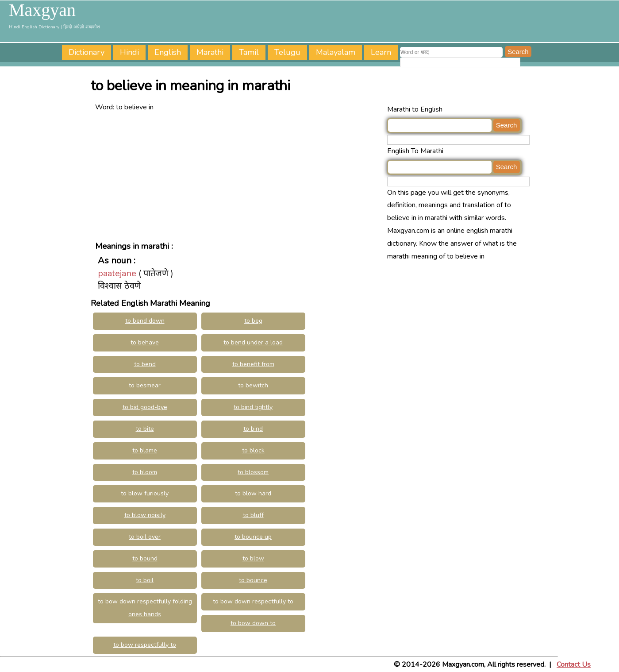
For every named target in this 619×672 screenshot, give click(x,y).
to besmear (145, 385)
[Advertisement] (239, 176)
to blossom (253, 472)
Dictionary (87, 52)
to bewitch (253, 385)
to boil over (145, 537)
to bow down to (253, 623)
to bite (145, 429)
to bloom (145, 472)
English (168, 52)
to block (253, 450)
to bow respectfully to (145, 645)
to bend (145, 364)
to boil (145, 580)
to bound (145, 558)
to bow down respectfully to (253, 601)
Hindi (129, 52)
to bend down (145, 321)
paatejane (117, 273)
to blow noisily (145, 515)
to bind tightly (253, 407)
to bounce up (253, 537)
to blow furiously (145, 493)
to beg (253, 321)
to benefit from (253, 364)
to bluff (253, 515)
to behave (145, 342)
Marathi (210, 52)
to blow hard (253, 493)
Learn (381, 52)
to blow (253, 558)
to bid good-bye (145, 407)
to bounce (253, 580)
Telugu (287, 52)
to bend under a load (253, 342)
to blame (145, 450)
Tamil (249, 52)
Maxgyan (42, 10)
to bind (253, 429)
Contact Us (574, 664)
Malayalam (336, 52)
